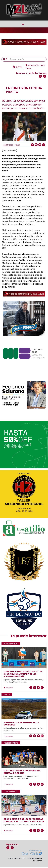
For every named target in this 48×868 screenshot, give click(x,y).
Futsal (17, 145)
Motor (7, 695)
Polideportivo (11, 644)
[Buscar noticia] (27, 59)
